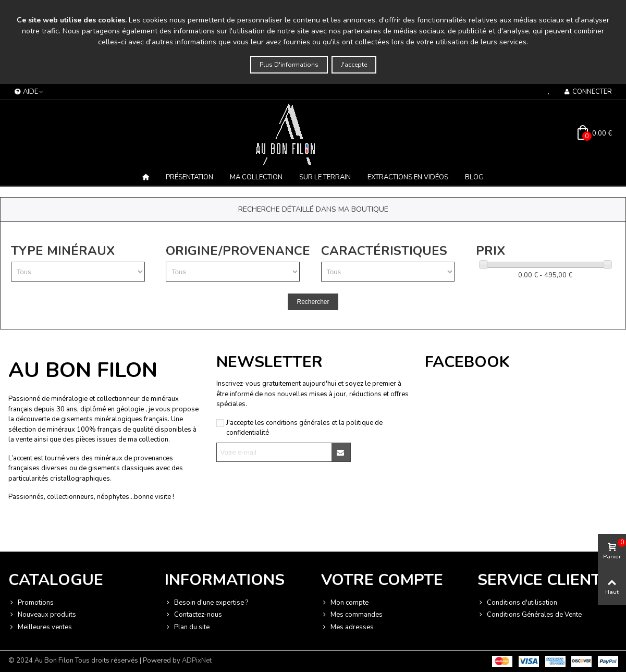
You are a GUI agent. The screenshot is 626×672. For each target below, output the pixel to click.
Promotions (31, 603)
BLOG (474, 177)
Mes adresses (347, 628)
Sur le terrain (325, 177)
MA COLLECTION (256, 177)
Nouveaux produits (42, 615)
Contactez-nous (193, 615)
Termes (113, 531)
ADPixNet (197, 661)
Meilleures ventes (40, 628)
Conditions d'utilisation (517, 603)
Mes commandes (352, 615)
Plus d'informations (289, 65)
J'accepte (354, 65)
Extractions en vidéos (408, 177)
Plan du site (187, 628)
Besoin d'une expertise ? (206, 603)
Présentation (189, 177)
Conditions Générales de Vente (530, 615)
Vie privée (87, 531)
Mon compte (345, 603)
